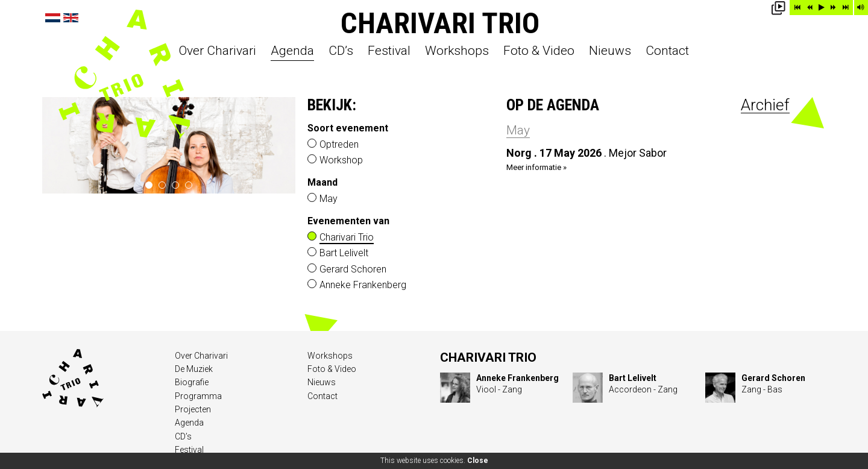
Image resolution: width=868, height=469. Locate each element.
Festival (389, 51)
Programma (198, 396)
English (71, 18)
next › (282, 145)
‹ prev (56, 145)
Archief (765, 105)
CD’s (341, 51)
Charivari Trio (440, 23)
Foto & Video (539, 51)
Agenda (292, 51)
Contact (667, 51)
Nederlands (53, 18)
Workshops (457, 51)
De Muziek (194, 369)
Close (478, 461)
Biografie (192, 382)
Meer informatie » (536, 167)
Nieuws (610, 51)
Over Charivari (218, 51)
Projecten (193, 409)
